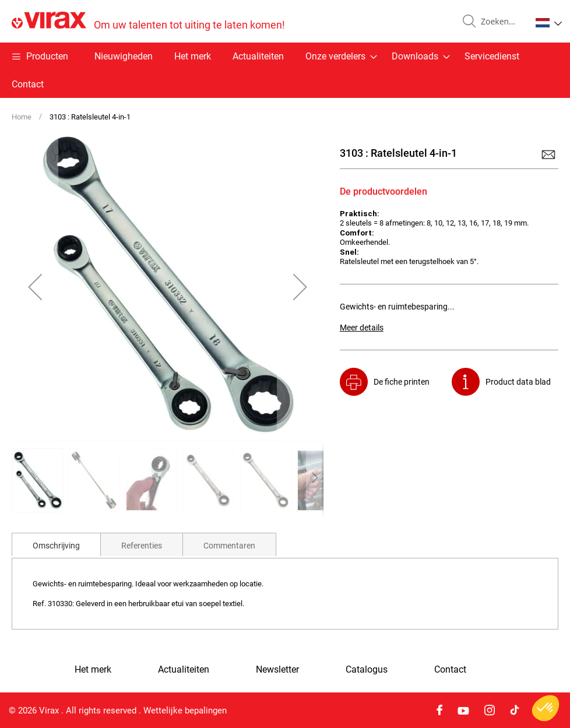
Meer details (362, 328)
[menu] (285, 70)
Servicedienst (492, 56)
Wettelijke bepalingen (185, 711)
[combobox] (501, 22)
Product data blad (518, 382)
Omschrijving (56, 546)
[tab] (56, 544)
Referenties (142, 546)
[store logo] (148, 21)
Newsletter (277, 670)
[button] (549, 23)
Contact (28, 84)
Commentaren (229, 546)
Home (22, 117)
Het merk (193, 56)
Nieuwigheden (124, 56)
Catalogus (367, 670)
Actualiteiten (258, 56)
